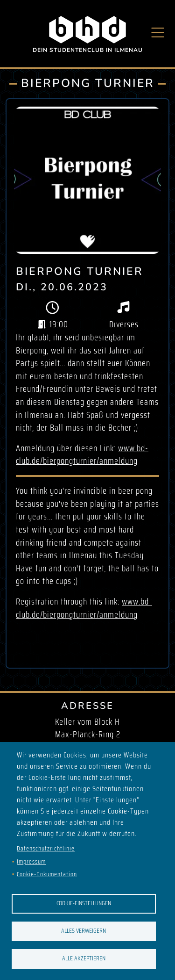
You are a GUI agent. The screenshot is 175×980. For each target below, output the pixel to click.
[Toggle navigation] (158, 32)
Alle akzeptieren (84, 958)
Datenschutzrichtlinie (46, 848)
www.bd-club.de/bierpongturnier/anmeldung (82, 455)
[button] (87, 180)
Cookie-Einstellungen (84, 903)
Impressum (31, 861)
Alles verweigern (84, 931)
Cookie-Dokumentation (47, 874)
